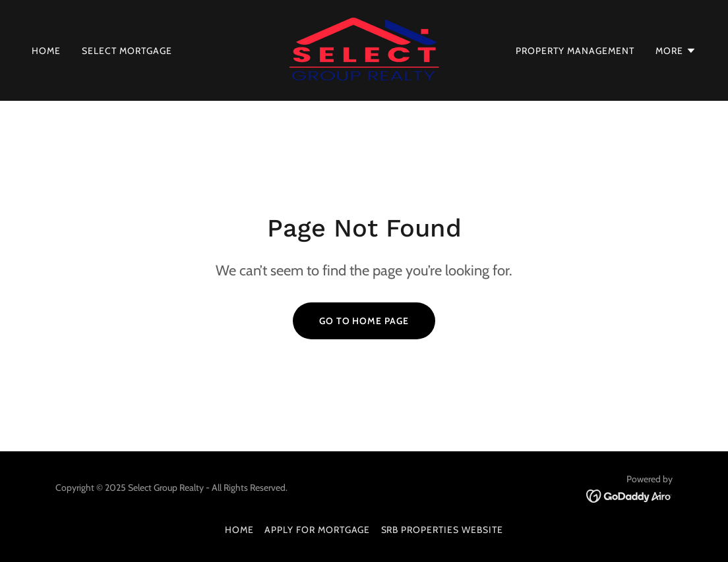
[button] (676, 51)
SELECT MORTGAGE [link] (127, 51)
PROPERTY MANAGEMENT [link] (575, 51)
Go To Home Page (364, 321)
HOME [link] (46, 51)
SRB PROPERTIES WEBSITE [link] (442, 530)
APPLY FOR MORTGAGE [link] (318, 530)
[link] (364, 49)
